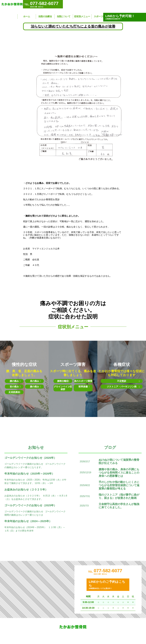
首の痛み (15, 387)
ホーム (27, 16)
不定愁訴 (124, 381)
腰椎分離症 (63, 381)
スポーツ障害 (101, 16)
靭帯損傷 (84, 387)
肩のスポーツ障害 (83, 381)
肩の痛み (36, 381)
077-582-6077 (108, 574)
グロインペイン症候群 (63, 388)
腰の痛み (15, 381)
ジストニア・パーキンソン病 (122, 388)
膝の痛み (36, 387)
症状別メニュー (82, 16)
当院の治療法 (45, 16)
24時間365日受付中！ (125, 17)
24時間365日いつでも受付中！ (108, 588)
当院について (64, 16)
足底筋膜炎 (15, 392)
